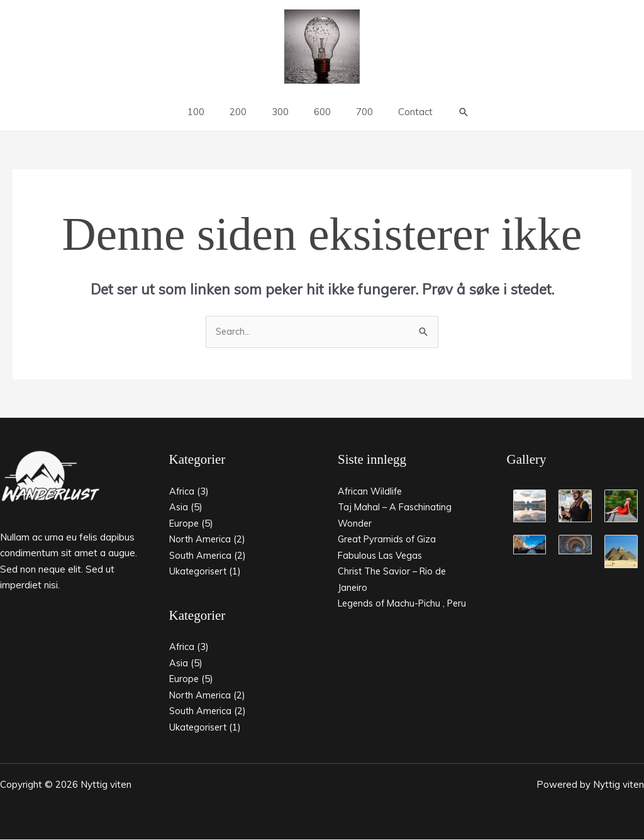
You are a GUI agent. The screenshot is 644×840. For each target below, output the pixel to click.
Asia (179, 507)
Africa (182, 492)
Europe (185, 524)
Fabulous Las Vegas (382, 556)
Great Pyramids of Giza (389, 540)
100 (212, 112)
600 (319, 112)
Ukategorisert (199, 572)
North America (201, 540)
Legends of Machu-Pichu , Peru (406, 604)
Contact (400, 112)
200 (247, 112)
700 (355, 112)
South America (201, 556)
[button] (445, 112)
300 (283, 112)
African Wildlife (371, 492)
